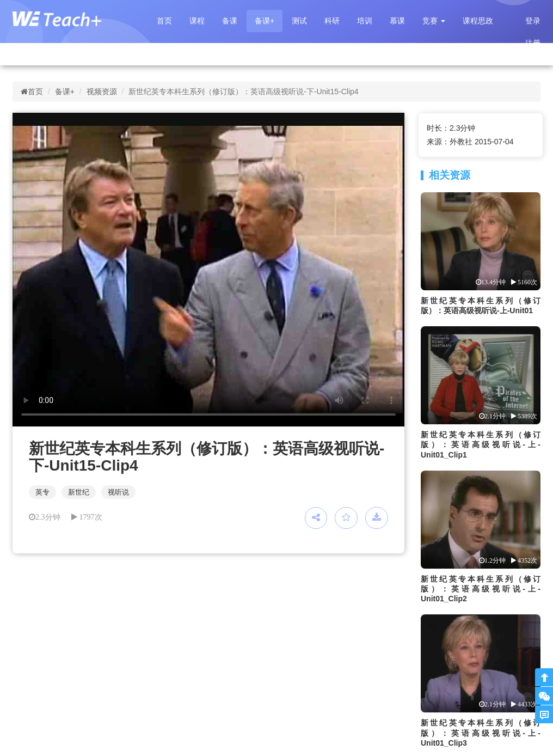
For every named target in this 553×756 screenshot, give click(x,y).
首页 (164, 21)
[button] (434, 21)
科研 (332, 21)
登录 (533, 21)
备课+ (265, 21)
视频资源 (102, 92)
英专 (42, 492)
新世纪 (79, 492)
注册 (533, 43)
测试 (299, 21)
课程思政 (478, 21)
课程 (197, 21)
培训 (365, 21)
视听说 (118, 492)
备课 (230, 21)
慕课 (397, 21)
